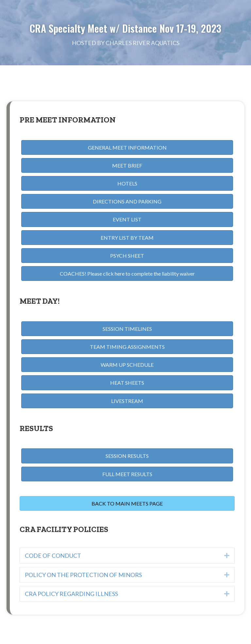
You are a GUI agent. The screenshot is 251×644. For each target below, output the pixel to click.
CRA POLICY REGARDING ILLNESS (71, 594)
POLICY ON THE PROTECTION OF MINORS (83, 575)
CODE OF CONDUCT (53, 555)
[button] (127, 147)
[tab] (127, 555)
